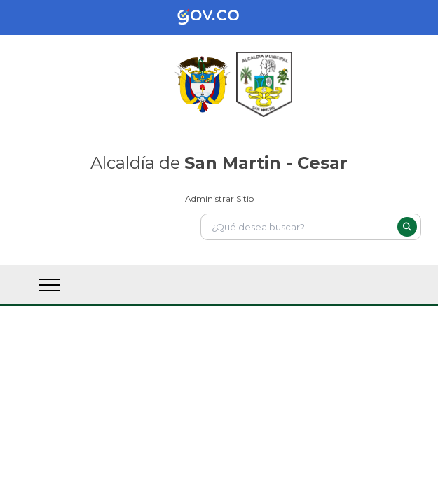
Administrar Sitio (219, 198)
